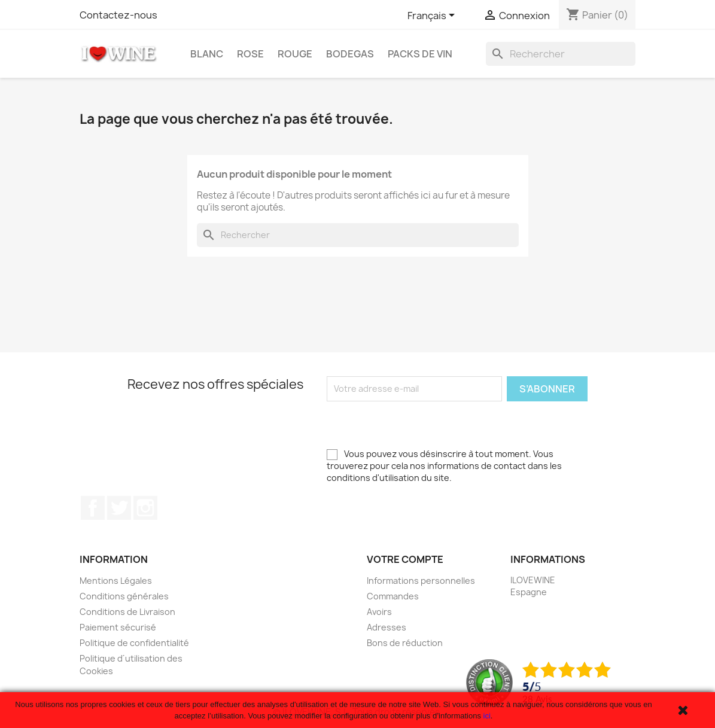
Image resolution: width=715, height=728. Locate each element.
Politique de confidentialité (134, 643)
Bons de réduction (405, 643)
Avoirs (379, 612)
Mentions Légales (116, 581)
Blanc (207, 54)
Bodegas (350, 54)
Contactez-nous (118, 15)
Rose (250, 54)
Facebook (93, 508)
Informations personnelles (421, 581)
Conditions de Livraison (127, 612)
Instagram (145, 508)
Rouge (295, 54)
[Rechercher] (561, 54)
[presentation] (418, 425)
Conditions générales (124, 596)
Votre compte (405, 559)
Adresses (387, 627)
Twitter (119, 508)
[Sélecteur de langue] (433, 16)
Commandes (393, 596)
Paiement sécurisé (118, 627)
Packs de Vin (420, 54)
